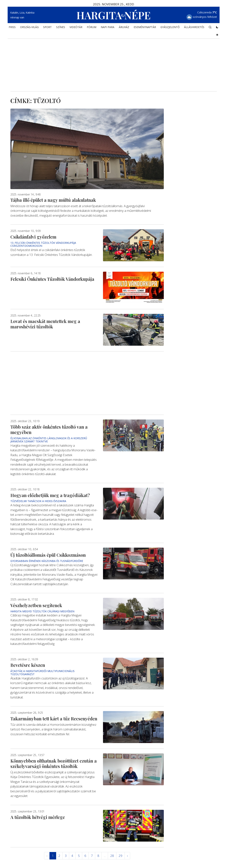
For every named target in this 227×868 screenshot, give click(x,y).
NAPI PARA (108, 27)
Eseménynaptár (145, 27)
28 (112, 856)
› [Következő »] (127, 856)
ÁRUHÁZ (124, 27)
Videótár (76, 27)
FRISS (12, 27)
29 (120, 856)
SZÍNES (61, 27)
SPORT (47, 27)
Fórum (92, 27)
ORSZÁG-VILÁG (29, 27)
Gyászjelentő (170, 27)
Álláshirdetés (194, 27)
